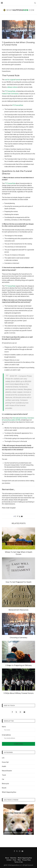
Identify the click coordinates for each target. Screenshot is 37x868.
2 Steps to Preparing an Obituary (19, 665)
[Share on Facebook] (18, 516)
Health (4, 766)
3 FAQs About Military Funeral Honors (19, 693)
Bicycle (4, 788)
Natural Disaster (7, 771)
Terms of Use (18, 862)
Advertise (13, 858)
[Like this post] (16, 516)
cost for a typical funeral (12, 80)
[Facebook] (14, 851)
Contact (9, 860)
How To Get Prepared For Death (18, 582)
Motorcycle (5, 784)
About (7, 858)
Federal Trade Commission (10, 94)
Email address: (18, 737)
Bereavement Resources (18, 610)
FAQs (19, 860)
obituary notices (12, 87)
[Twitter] (17, 851)
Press (15, 860)
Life (3, 758)
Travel (4, 775)
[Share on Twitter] (20, 516)
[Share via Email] (22, 516)
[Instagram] (20, 851)
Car (3, 779)
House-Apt (5, 762)
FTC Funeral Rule (10, 91)
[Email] (22, 851)
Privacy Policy (26, 860)
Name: (18, 729)
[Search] (35, 3)
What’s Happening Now (9, 792)
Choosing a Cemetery (18, 638)
